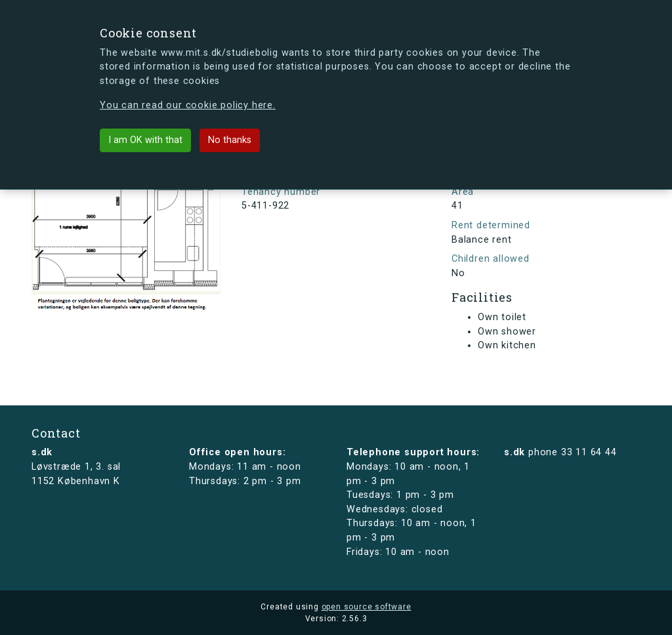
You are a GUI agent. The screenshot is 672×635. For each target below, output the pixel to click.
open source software (367, 607)
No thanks (230, 140)
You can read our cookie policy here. (188, 105)
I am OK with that (145, 140)
